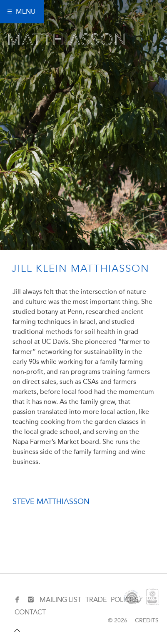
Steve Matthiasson (51, 501)
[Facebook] (18, 600)
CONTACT (30, 612)
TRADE (96, 600)
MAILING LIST (60, 600)
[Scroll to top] (17, 631)
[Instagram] (30, 600)
